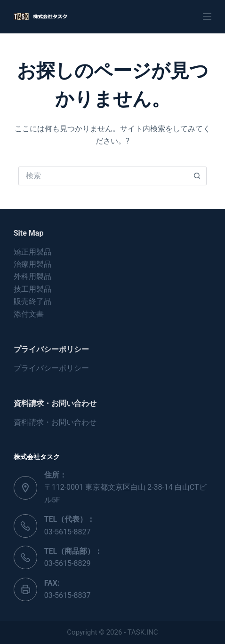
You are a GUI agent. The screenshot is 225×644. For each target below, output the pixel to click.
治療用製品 (32, 264)
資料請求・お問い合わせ (55, 422)
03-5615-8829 (68, 563)
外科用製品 (32, 276)
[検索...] (103, 176)
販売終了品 (32, 301)
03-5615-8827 (68, 532)
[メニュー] (207, 16)
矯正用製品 (32, 252)
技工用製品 (32, 289)
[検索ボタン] (197, 176)
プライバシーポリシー (51, 368)
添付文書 (29, 314)
